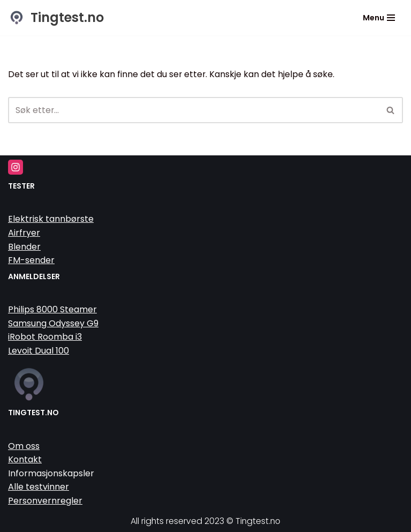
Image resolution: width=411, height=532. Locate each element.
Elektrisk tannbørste (51, 219)
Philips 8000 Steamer (52, 309)
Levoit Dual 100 (39, 351)
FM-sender (31, 261)
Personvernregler (45, 501)
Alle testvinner (39, 487)
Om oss (24, 446)
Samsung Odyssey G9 (53, 323)
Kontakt (25, 460)
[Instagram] (16, 168)
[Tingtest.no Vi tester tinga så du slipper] (56, 18)
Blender (24, 247)
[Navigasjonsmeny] (379, 18)
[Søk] (193, 111)
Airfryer (24, 233)
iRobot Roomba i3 (45, 337)
